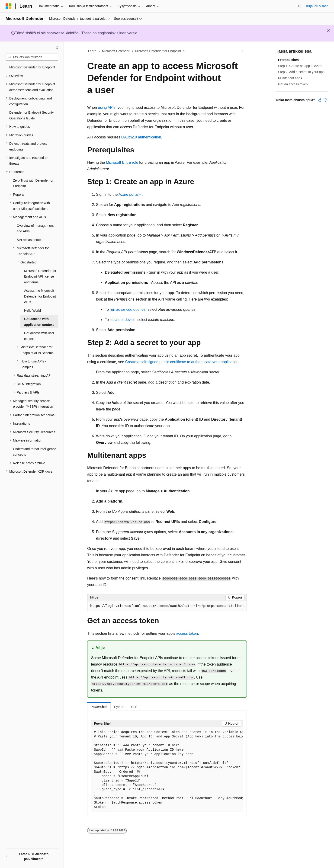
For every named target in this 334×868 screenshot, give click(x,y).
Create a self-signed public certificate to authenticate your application (182, 362)
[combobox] (32, 57)
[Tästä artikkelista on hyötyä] (320, 100)
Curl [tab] (134, 707)
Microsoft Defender (116, 51)
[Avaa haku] (300, 6)
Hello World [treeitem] (32, 311)
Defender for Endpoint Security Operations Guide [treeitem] (31, 115)
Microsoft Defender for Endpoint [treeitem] (32, 67)
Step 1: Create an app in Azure (300, 66)
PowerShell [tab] (99, 707)
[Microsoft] (9, 6)
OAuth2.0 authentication (141, 137)
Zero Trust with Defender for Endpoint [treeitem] (33, 183)
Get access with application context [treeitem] (39, 322)
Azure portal (128, 194)
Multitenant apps (290, 78)
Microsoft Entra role (122, 162)
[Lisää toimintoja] (243, 51)
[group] (167, 606)
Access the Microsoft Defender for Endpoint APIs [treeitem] (40, 296)
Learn (92, 51)
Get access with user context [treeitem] (39, 336)
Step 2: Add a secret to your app (301, 72)
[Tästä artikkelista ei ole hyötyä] (325, 100)
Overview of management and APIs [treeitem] (35, 229)
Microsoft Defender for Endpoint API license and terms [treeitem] (40, 277)
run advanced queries (128, 309)
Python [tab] (119, 707)
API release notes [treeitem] (30, 240)
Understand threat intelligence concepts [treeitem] (35, 452)
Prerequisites (288, 60)
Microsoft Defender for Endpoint (158, 51)
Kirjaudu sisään (317, 6)
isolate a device (122, 320)
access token (187, 633)
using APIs (107, 107)
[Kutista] (57, 48)
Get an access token (293, 84)
